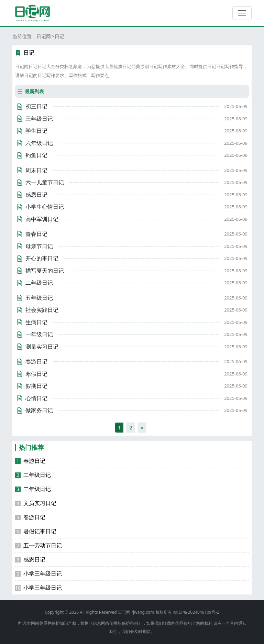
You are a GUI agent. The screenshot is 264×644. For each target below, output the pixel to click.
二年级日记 (33, 475)
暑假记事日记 (36, 531)
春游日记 (30, 461)
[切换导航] (242, 13)
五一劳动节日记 (38, 545)
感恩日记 (30, 559)
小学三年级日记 (38, 574)
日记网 (44, 36)
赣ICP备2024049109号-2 (196, 612)
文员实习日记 (36, 503)
